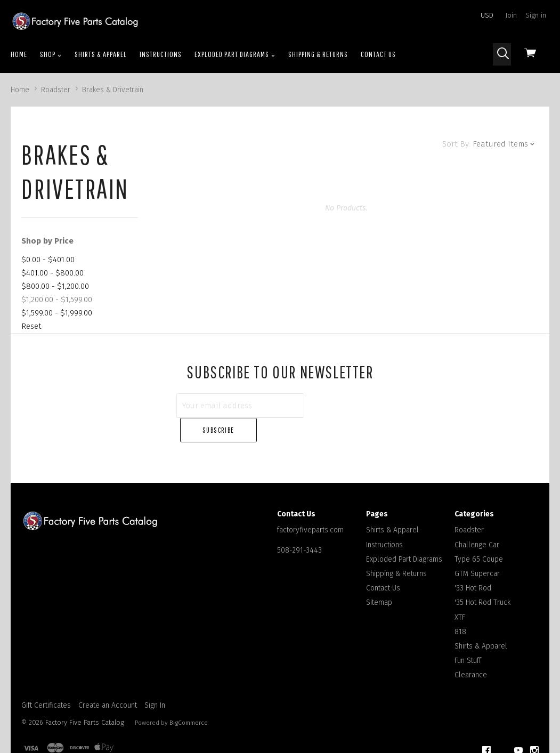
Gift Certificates (46, 681)
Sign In (155, 681)
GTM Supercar (477, 549)
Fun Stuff (468, 636)
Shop (51, 54)
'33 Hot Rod (473, 564)
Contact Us (378, 54)
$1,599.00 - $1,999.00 (57, 313)
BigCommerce (189, 698)
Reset (31, 326)
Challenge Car (477, 520)
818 (460, 607)
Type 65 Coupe (479, 534)
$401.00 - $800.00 (52, 273)
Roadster (469, 505)
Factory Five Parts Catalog (85, 697)
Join (511, 15)
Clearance (471, 650)
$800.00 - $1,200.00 (55, 286)
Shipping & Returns (318, 54)
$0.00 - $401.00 (48, 260)
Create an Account (108, 681)
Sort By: (456, 144)
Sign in (536, 15)
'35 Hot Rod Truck (482, 578)
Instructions (161, 54)
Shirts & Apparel (101, 54)
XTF (460, 592)
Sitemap (379, 578)
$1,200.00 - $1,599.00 (57, 299)
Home (19, 54)
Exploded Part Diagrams (235, 54)
